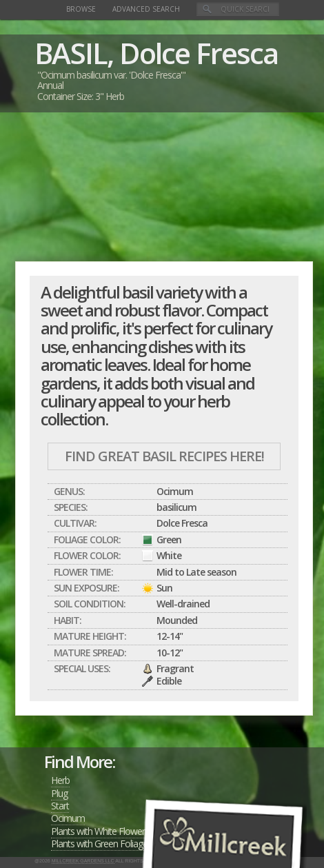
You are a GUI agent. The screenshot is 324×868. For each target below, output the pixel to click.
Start (60, 806)
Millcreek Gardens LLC (83, 861)
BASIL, (74, 53)
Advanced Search (146, 9)
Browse (81, 9)
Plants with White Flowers (100, 831)
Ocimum (68, 818)
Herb (60, 780)
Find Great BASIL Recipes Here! (164, 456)
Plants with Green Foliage (99, 844)
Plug (59, 793)
